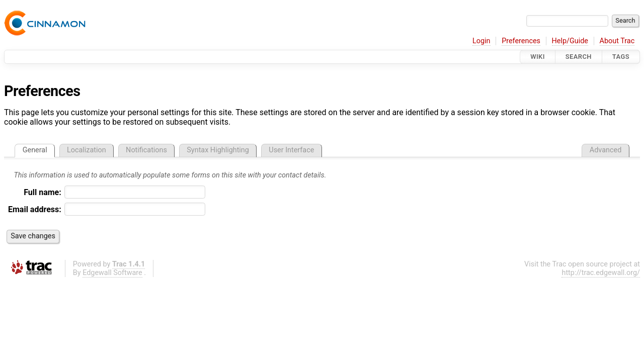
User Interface (291, 150)
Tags (621, 57)
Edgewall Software (112, 273)
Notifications (146, 150)
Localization (87, 150)
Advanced (606, 150)
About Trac (617, 41)
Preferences (521, 41)
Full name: (43, 192)
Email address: (35, 209)
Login (481, 41)
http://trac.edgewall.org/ (601, 273)
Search (579, 57)
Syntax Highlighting (218, 150)
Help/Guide (570, 41)
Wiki (538, 57)
